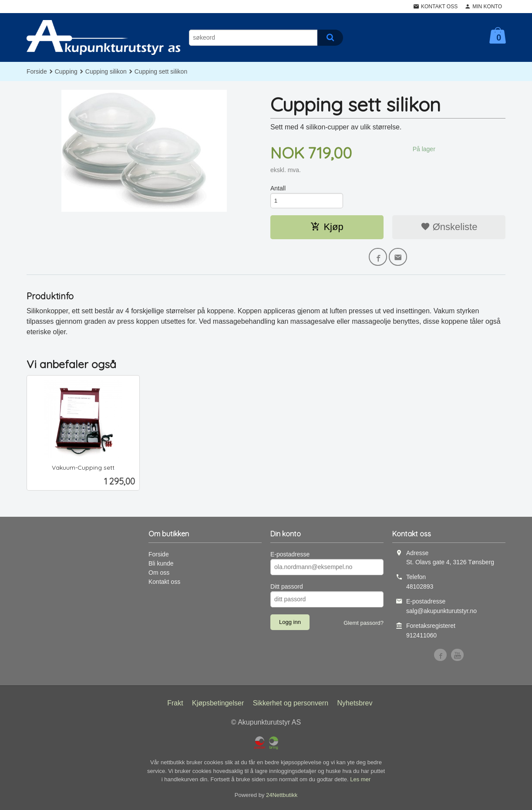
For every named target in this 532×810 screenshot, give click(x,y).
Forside (37, 71)
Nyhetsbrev (355, 705)
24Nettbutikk (282, 797)
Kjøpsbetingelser (218, 705)
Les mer (360, 781)
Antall (278, 188)
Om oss (159, 574)
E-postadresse (290, 556)
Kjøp (327, 228)
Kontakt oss (164, 583)
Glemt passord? (364, 625)
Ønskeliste (449, 228)
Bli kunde (161, 565)
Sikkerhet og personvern (291, 705)
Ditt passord (287, 588)
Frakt (175, 705)
